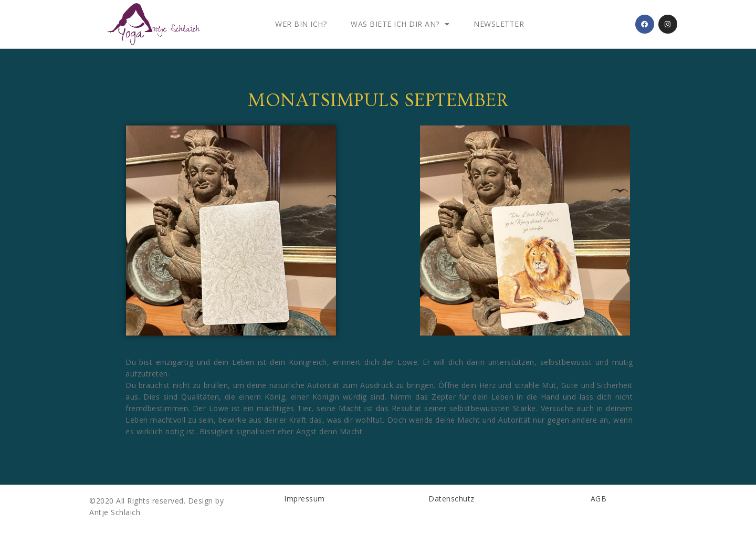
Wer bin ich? (301, 24)
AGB (599, 499)
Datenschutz (451, 499)
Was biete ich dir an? (400, 24)
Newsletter (499, 24)
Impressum (304, 499)
